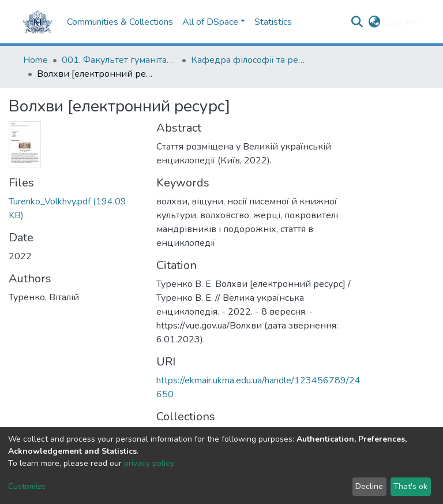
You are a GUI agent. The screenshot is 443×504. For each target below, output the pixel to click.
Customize (27, 486)
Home (35, 60)
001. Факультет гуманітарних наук (119, 60)
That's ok (410, 486)
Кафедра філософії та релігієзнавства (249, 60)
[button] (375, 22)
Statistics (273, 22)
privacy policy (149, 463)
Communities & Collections (120, 22)
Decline (369, 486)
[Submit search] (357, 22)
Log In (399, 22)
